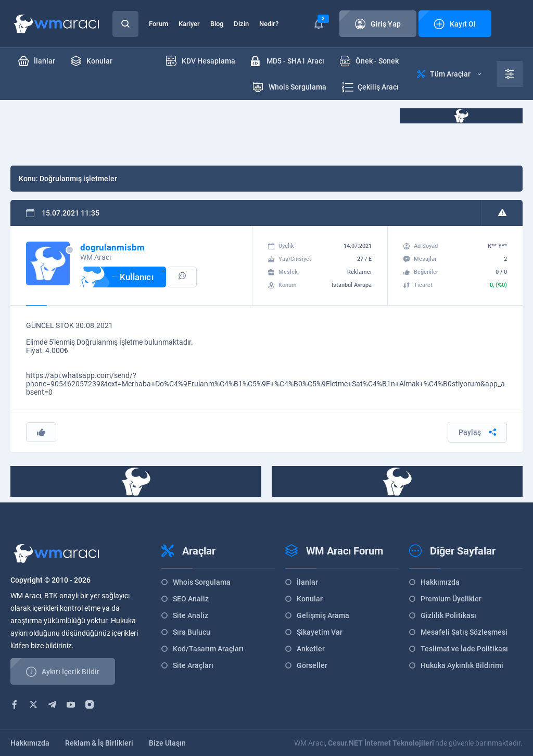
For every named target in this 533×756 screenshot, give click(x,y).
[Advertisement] (200, 132)
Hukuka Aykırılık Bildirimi (462, 665)
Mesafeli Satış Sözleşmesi (464, 632)
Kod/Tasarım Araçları (208, 649)
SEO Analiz (191, 599)
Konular (310, 599)
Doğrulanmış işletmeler (78, 179)
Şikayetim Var (320, 632)
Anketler (311, 649)
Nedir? (269, 24)
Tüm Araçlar (449, 74)
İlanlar (307, 582)
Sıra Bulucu (192, 632)
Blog (217, 24)
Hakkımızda (440, 582)
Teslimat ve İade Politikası (464, 649)
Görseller (312, 665)
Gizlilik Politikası (448, 615)
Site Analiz (191, 615)
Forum (158, 24)
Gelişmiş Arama (323, 615)
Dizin (241, 24)
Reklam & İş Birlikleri (99, 743)
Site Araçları (193, 665)
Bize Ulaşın (167, 743)
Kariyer (189, 24)
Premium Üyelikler (451, 599)
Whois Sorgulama (202, 582)
